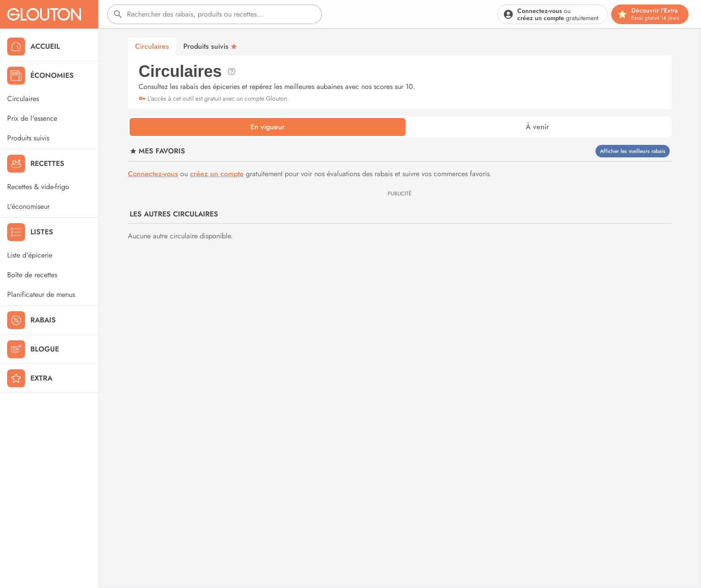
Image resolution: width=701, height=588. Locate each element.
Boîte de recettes (32, 275)
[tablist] (400, 127)
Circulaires (23, 99)
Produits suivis (28, 138)
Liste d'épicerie (30, 255)
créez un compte (217, 174)
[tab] (268, 127)
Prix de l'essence (32, 118)
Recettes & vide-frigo (38, 187)
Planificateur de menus (41, 294)
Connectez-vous (153, 174)
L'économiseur (28, 206)
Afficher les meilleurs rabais (633, 151)
